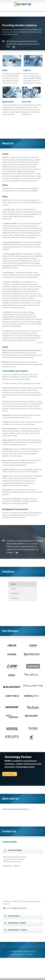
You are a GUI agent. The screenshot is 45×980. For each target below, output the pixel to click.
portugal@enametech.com (18, 908)
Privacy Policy (30, 954)
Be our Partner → (10, 774)
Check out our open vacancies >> (16, 809)
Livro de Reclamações (17, 954)
